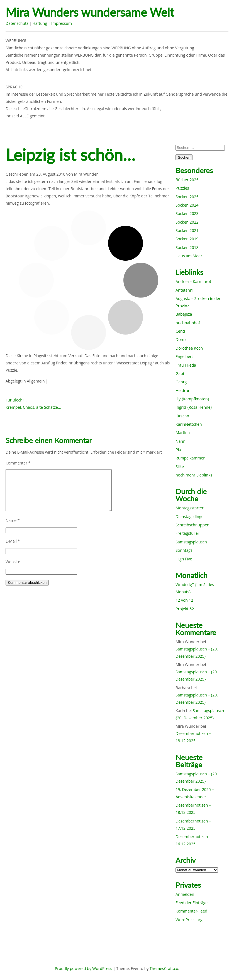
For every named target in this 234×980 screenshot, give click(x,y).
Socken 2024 (187, 205)
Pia (178, 450)
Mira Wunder (86, 174)
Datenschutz (17, 23)
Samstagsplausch (191, 542)
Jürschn (182, 416)
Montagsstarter (189, 508)
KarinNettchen (189, 424)
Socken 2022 (187, 222)
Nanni (181, 441)
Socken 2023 (187, 213)
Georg (181, 382)
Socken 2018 (187, 247)
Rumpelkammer (190, 458)
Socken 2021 (187, 230)
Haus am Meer (189, 256)
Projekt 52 (185, 609)
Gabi (180, 373)
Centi (180, 331)
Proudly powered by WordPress (84, 968)
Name (13, 520)
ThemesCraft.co (164, 968)
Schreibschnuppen (192, 525)
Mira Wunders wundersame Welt (90, 12)
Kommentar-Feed (191, 911)
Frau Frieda (186, 365)
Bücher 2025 (187, 180)
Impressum (62, 23)
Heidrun (183, 390)
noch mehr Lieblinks (194, 475)
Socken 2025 (187, 197)
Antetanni (184, 290)
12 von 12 (184, 600)
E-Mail (13, 541)
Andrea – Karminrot (193, 281)
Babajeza (184, 314)
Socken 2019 (187, 239)
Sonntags (184, 550)
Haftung (40, 23)
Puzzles (182, 188)
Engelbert (184, 356)
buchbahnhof (188, 323)
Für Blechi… (16, 400)
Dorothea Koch (189, 348)
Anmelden (185, 894)
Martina (183, 433)
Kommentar (18, 463)
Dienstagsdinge (189, 516)
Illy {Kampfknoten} (192, 399)
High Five (184, 559)
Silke (180, 467)
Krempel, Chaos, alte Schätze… (33, 407)
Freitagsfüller (187, 533)
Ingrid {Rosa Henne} (194, 407)
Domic (181, 339)
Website (13, 562)
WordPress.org (189, 920)
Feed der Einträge (192, 903)
